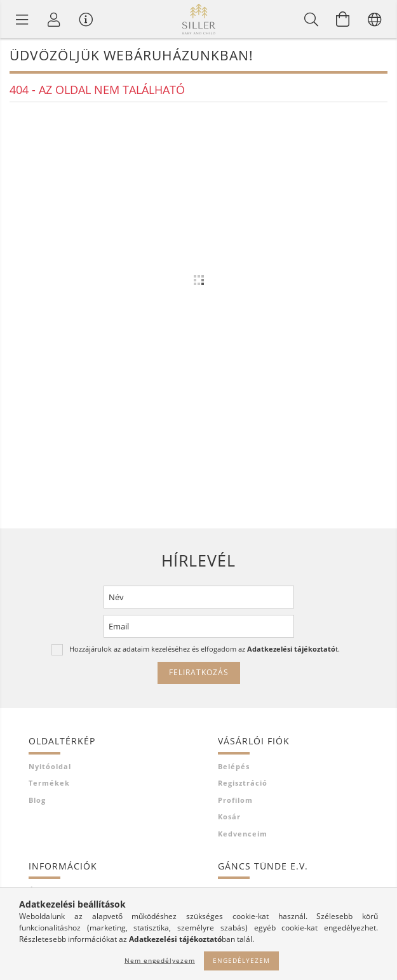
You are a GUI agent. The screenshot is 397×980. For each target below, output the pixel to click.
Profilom (235, 800)
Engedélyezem (241, 960)
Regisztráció (243, 783)
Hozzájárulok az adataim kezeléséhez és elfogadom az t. (205, 649)
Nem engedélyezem (160, 960)
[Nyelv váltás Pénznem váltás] (375, 19)
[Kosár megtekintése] (343, 19)
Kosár (229, 816)
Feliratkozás (199, 672)
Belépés (234, 766)
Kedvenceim (243, 834)
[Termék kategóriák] (22, 19)
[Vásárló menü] (86, 19)
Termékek (49, 783)
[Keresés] (311, 19)
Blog (37, 800)
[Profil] (54, 19)
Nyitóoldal (50, 766)
